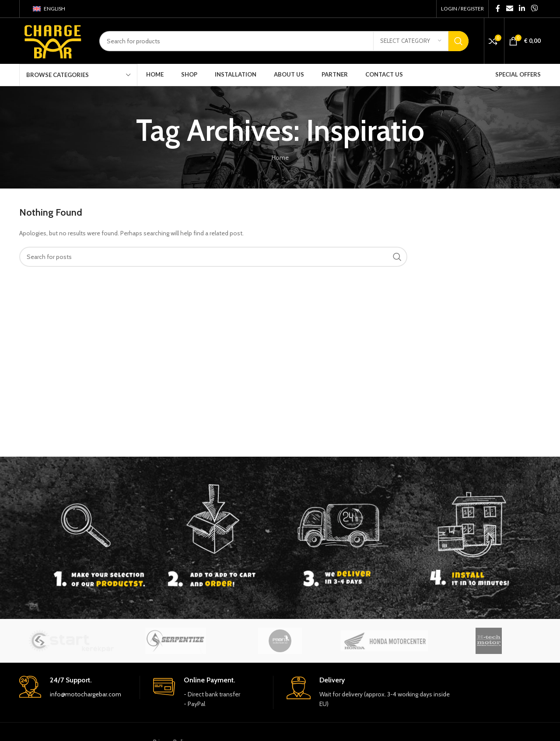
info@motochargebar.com (86, 694)
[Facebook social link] (498, 9)
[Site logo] (53, 40)
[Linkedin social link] (522, 9)
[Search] (284, 41)
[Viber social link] (534, 9)
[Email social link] (509, 9)
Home (280, 157)
